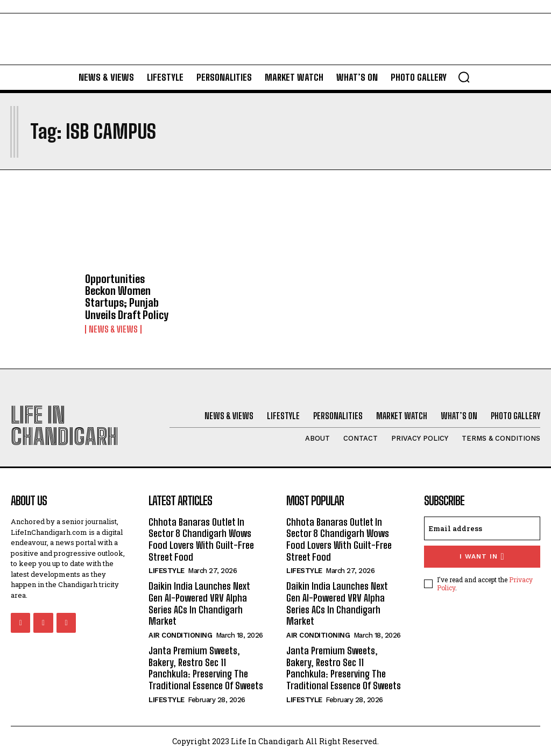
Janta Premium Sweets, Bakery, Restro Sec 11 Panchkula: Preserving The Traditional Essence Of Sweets (206, 667)
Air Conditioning (180, 635)
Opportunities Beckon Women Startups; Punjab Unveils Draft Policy (127, 296)
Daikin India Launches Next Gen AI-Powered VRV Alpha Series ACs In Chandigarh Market (199, 603)
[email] (482, 528)
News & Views (113, 329)
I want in (482, 556)
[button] (464, 77)
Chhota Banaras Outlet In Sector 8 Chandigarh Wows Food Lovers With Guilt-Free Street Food (201, 539)
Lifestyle (167, 571)
